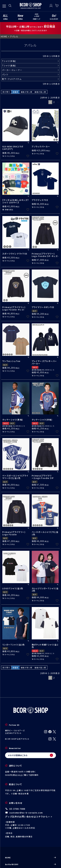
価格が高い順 (40, 92)
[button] (58, 102)
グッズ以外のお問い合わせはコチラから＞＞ (29, 817)
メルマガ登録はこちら (31, 755)
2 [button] (54, 102)
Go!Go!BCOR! (31, 864)
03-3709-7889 (17, 809)
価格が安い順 (26, 92)
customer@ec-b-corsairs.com (26, 813)
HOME (4, 36)
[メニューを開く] (4, 5)
